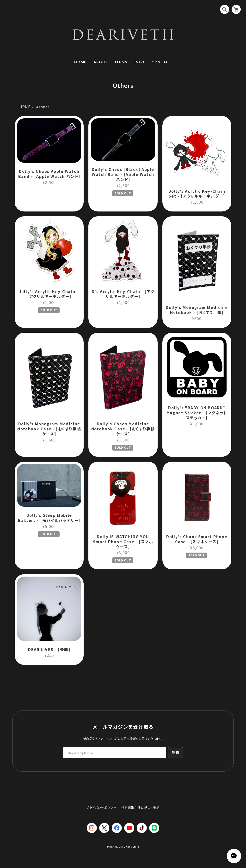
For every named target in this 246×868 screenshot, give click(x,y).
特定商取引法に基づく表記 (140, 807)
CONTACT (162, 62)
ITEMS (121, 62)
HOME (80, 62)
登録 (175, 753)
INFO (139, 62)
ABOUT (101, 62)
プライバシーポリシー (101, 807)
